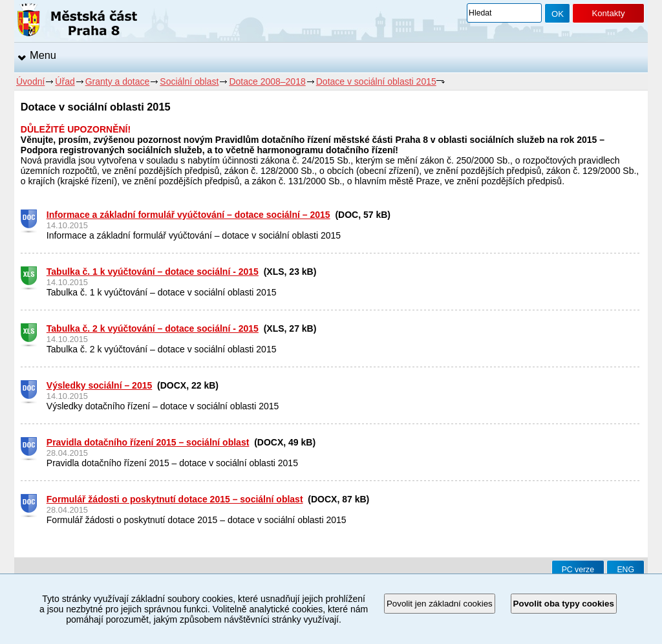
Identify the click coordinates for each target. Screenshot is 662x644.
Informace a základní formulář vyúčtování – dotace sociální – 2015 (188, 215)
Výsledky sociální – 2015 (99, 385)
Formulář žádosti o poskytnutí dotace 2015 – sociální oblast (175, 499)
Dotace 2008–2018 (267, 81)
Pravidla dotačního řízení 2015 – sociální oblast (148, 442)
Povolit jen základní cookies (440, 604)
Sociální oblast (189, 81)
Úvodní (30, 81)
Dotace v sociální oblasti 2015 (376, 81)
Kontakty (608, 13)
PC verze (578, 570)
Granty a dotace (118, 81)
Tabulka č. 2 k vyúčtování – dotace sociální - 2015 (153, 328)
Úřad (65, 81)
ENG (625, 570)
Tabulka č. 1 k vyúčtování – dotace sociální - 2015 (153, 272)
